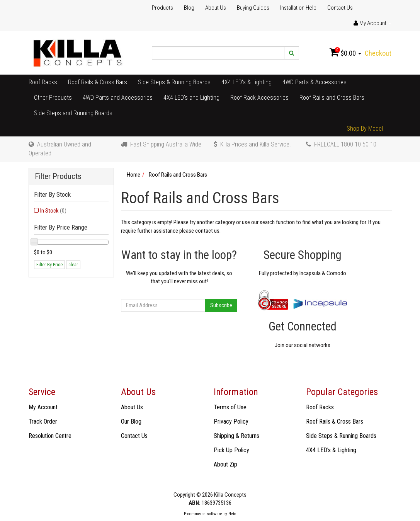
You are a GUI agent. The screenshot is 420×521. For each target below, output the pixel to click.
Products (162, 8)
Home (133, 175)
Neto (232, 514)
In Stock (53, 211)
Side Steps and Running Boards (73, 113)
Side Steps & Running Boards (174, 82)
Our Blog (131, 421)
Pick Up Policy (231, 450)
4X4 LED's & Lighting (247, 82)
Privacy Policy (231, 421)
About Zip (225, 464)
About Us (216, 8)
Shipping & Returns (236, 436)
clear (73, 265)
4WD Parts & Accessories (315, 82)
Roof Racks (43, 82)
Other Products (53, 98)
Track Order (43, 421)
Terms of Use (230, 407)
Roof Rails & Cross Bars (98, 82)
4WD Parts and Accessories (118, 98)
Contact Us (340, 8)
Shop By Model (365, 129)
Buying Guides (253, 8)
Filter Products (58, 176)
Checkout (378, 53)
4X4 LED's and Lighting (191, 98)
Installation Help (298, 8)
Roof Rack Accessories (259, 98)
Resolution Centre (50, 436)
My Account (43, 407)
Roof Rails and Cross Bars (332, 98)
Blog (189, 8)
